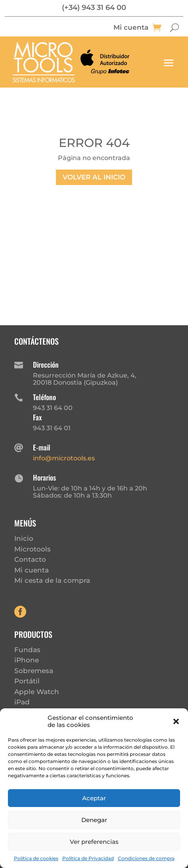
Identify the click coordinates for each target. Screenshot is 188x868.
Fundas (27, 650)
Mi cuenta (131, 28)
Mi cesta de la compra (52, 580)
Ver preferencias (94, 842)
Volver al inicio (94, 177)
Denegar (94, 820)
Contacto (30, 559)
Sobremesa (34, 671)
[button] (176, 721)
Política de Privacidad (88, 858)
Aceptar (94, 798)
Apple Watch (37, 692)
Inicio (24, 538)
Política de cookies (36, 858)
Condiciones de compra (146, 858)
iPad (22, 702)
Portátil (27, 681)
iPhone (27, 660)
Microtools (33, 549)
